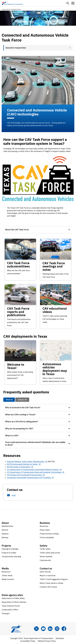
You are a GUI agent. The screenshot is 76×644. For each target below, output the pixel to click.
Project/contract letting (49, 534)
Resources (44, 526)
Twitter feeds (7, 575)
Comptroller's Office (10, 610)
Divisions (5, 534)
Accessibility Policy (28, 641)
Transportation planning (11, 556)
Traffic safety (45, 549)
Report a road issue (48, 575)
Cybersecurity (45, 560)
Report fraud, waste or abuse (51, 583)
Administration (7, 526)
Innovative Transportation (12, 9)
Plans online (45, 530)
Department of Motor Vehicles (14, 602)
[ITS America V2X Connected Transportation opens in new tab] (26, 475)
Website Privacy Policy (47, 641)
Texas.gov (6, 613)
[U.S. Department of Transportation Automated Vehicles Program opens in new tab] (34, 470)
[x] (36, 629)
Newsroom (6, 572)
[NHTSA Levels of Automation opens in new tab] (20, 467)
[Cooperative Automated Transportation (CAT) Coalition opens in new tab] (30, 478)
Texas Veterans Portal (11, 606)
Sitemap (5, 537)
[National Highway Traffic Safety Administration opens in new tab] (27, 462)
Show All (9, 400)
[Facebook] (64, 629)
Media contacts (8, 579)
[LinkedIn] (50, 629)
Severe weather (46, 556)
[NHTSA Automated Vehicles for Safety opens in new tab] (24, 464)
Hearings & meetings (10, 549)
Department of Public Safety (13, 598)
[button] (68, 3)
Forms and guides (47, 537)
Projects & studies (9, 553)
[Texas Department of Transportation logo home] (12, 3)
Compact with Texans (48, 587)
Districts (5, 530)
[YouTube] (43, 629)
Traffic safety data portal (50, 553)
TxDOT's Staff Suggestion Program (54, 579)
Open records (45, 572)
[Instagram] (57, 629)
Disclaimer (60, 638)
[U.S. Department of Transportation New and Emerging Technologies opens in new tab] (36, 472)
